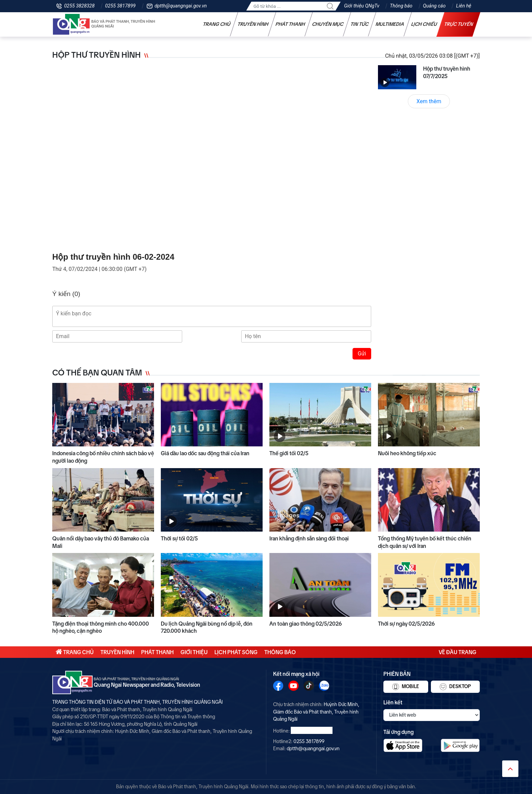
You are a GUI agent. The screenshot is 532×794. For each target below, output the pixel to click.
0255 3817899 (120, 6)
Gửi (362, 354)
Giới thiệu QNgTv (362, 6)
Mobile (406, 687)
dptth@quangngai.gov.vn (181, 6)
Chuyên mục (328, 24)
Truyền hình (253, 24)
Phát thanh (290, 24)
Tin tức (360, 24)
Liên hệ (464, 6)
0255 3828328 (79, 6)
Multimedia (390, 24)
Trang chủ (217, 24)
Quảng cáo (434, 6)
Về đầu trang (458, 652)
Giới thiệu (194, 652)
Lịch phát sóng (236, 652)
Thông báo (401, 6)
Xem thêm (429, 101)
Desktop (455, 687)
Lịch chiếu (424, 24)
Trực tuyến (459, 24)
